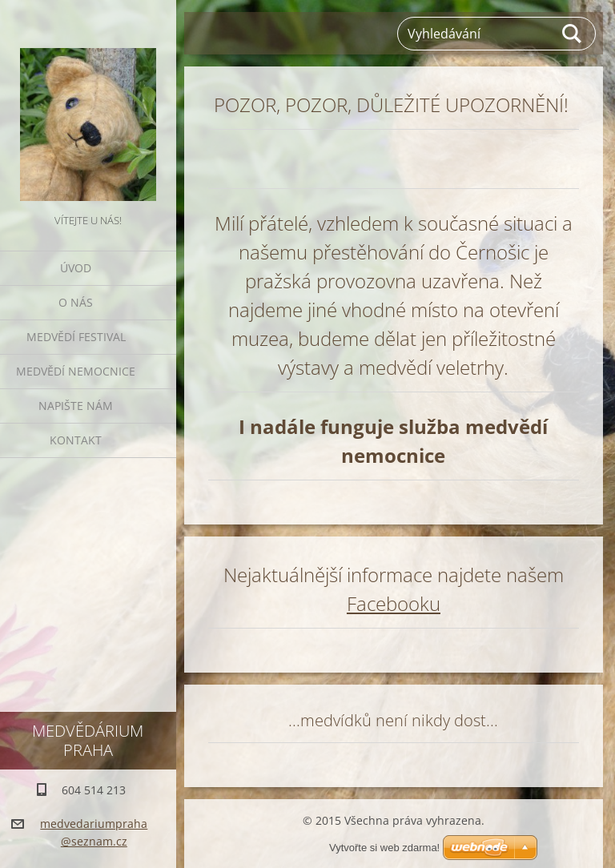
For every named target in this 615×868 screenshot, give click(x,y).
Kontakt (76, 440)
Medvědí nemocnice (76, 371)
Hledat (573, 34)
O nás (76, 302)
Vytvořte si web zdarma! (384, 848)
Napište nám (76, 406)
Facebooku (394, 603)
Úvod (76, 268)
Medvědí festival (76, 337)
